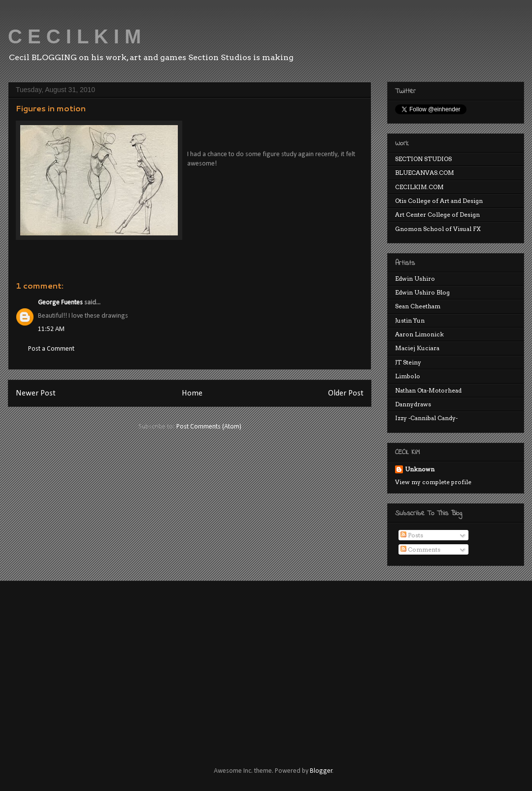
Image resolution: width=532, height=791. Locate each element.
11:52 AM (51, 329)
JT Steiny (408, 362)
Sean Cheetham (418, 306)
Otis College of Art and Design (439, 201)
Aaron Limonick (419, 334)
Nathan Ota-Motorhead (428, 390)
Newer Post (36, 393)
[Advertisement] (172, 665)
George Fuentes (60, 303)
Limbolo (408, 376)
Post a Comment (51, 349)
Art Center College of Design (437, 214)
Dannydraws (413, 404)
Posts (412, 535)
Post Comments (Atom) (209, 427)
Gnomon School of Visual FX (438, 229)
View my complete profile (433, 482)
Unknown (420, 469)
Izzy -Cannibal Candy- (426, 418)
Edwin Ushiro (415, 279)
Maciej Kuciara (417, 348)
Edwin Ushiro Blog (422, 292)
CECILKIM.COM (419, 187)
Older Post (346, 393)
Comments (420, 549)
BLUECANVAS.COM (425, 173)
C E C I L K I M (74, 36)
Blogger (321, 771)
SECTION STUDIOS (423, 159)
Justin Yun (410, 320)
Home (192, 393)
